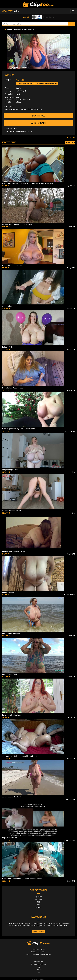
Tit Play (30, 109)
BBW (39, 905)
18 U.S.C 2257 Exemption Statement (38, 954)
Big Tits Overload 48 (10, 838)
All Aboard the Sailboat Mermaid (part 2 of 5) (20, 756)
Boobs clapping (8, 592)
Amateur (38, 907)
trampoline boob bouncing (12, 265)
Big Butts (38, 899)
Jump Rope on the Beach (12, 797)
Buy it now (39, 116)
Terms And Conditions (39, 952)
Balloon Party (7, 347)
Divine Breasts (69, 799)
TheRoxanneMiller (68, 595)
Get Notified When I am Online (46, 84)
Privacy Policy (38, 962)
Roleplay (24, 109)
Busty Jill (71, 717)
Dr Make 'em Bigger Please (13, 388)
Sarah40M (21, 80)
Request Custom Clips (25, 84)
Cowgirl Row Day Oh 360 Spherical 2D (17, 224)
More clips (70, 142)
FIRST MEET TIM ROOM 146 (14, 551)
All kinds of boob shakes (12, 510)
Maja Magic (70, 186)
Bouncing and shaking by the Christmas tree (19, 429)
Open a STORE (39, 932)
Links (39, 972)
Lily (73, 472)
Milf (38, 902)
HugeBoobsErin (69, 431)
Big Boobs (38, 897)
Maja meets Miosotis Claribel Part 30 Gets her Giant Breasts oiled (28, 183)
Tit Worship (38, 109)
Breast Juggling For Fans (12, 715)
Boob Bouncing (10, 109)
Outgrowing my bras (10, 470)
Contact (39, 970)
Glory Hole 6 (7, 306)
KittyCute (71, 267)
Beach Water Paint (10, 674)
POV (18, 109)
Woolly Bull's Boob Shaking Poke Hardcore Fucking (22, 879)
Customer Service (38, 949)
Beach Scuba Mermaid (11, 633)
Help (39, 967)
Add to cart (39, 123)
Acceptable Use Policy (38, 964)
